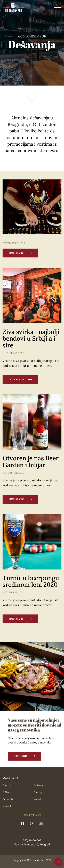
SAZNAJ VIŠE (17, 253)
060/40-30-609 (32, 840)
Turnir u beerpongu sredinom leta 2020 (31, 581)
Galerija (38, 792)
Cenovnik (21, 756)
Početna (7, 785)
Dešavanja (39, 785)
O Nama (7, 792)
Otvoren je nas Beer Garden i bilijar (31, 462)
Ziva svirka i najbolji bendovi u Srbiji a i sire (31, 338)
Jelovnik (7, 806)
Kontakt (38, 799)
